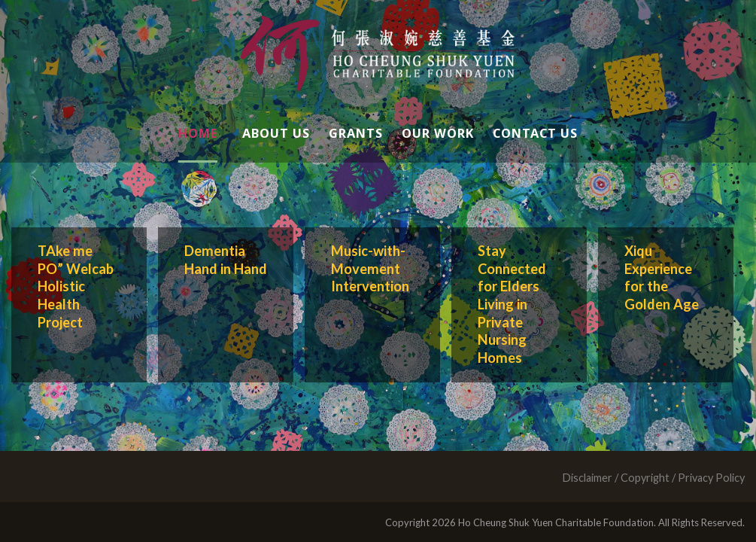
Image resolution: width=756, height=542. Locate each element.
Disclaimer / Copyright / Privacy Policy (653, 478)
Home (198, 133)
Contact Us (535, 133)
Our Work (438, 133)
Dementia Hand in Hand (226, 260)
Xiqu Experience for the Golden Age (662, 277)
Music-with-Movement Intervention (370, 268)
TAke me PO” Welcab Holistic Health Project (76, 286)
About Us (276, 133)
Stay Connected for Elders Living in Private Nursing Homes (512, 304)
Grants (356, 133)
